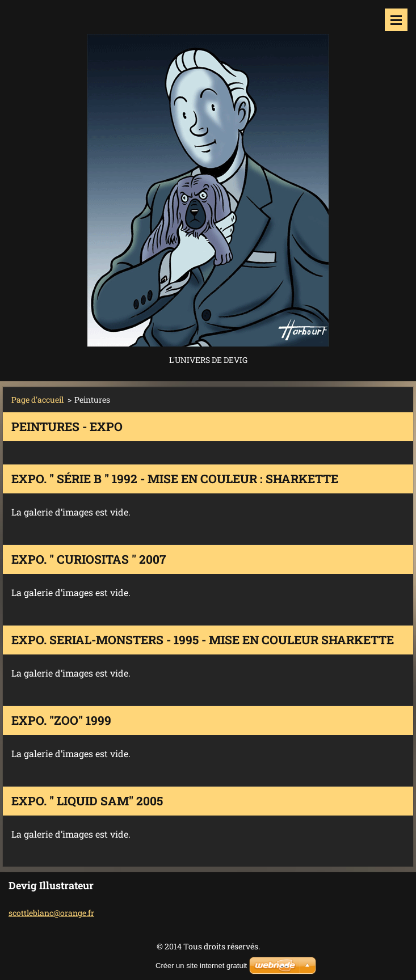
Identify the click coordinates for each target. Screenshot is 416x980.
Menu (396, 20)
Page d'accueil (37, 400)
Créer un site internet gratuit (201, 966)
